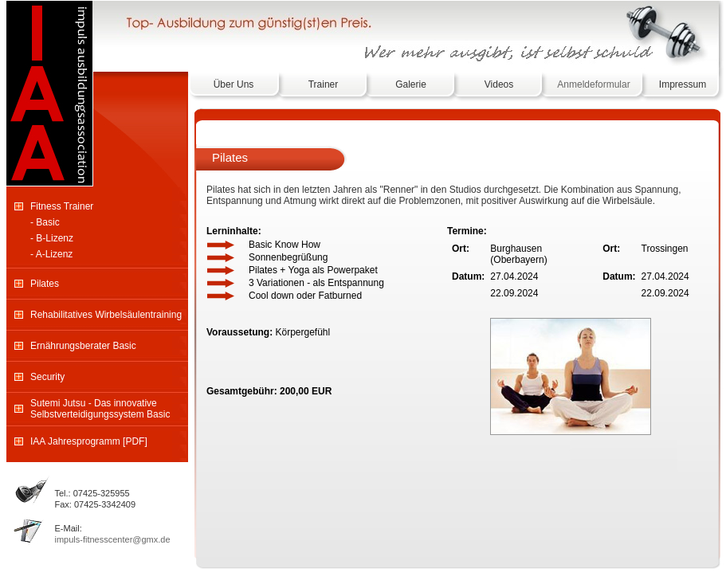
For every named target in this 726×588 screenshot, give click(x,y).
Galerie (411, 84)
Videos (499, 84)
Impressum (683, 84)
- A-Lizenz (51, 254)
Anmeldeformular (593, 84)
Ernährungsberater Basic (83, 346)
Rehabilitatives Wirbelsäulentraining (106, 315)
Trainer (324, 84)
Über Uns (234, 84)
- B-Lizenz (52, 238)
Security (47, 377)
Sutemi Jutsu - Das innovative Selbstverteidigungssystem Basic (100, 409)
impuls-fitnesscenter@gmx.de (113, 539)
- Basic (45, 222)
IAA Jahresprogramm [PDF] (89, 441)
